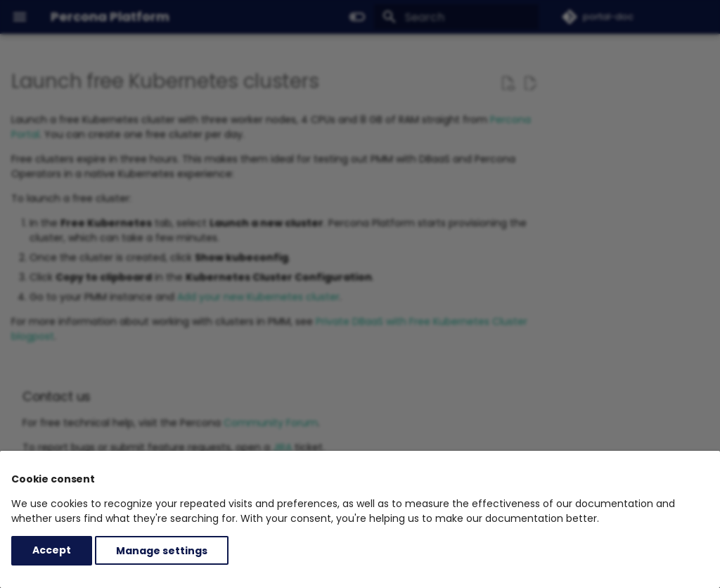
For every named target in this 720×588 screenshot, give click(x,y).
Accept (52, 550)
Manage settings (162, 550)
